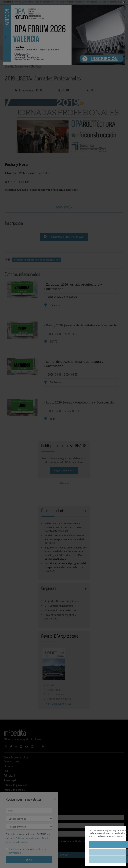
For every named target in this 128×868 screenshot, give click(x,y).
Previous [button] (6, 37)
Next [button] (122, 37)
